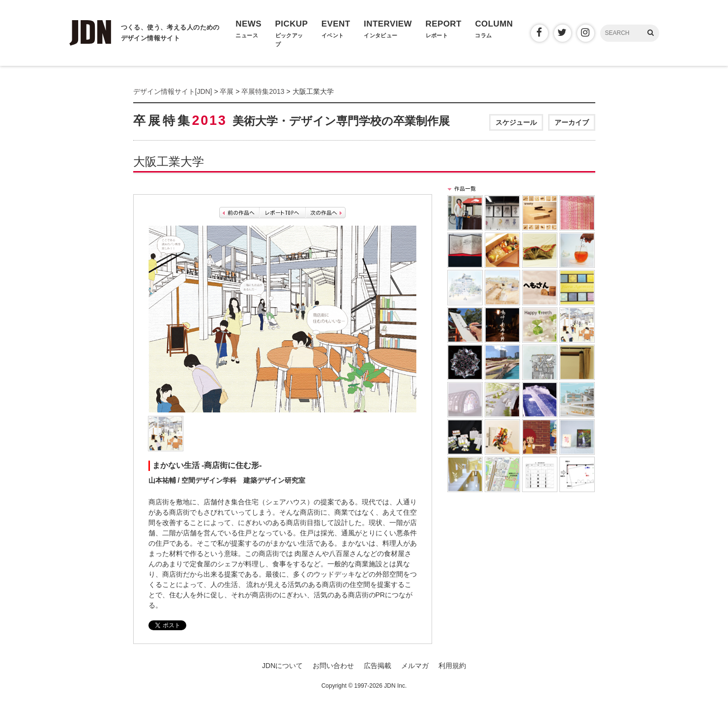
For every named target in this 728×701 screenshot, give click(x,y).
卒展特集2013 (263, 91)
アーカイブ (572, 122)
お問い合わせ (333, 666)
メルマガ (415, 666)
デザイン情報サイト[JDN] (173, 91)
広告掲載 (378, 666)
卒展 (227, 91)
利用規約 (452, 666)
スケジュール (516, 122)
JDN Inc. (395, 686)
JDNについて (282, 666)
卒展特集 (292, 120)
